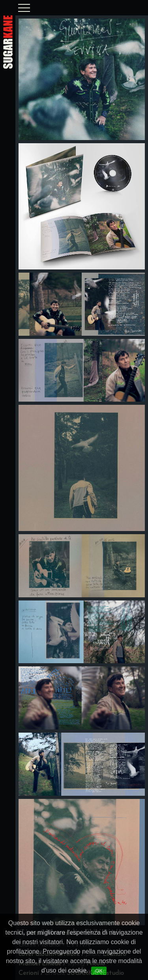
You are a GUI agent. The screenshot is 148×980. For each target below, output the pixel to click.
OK (99, 971)
